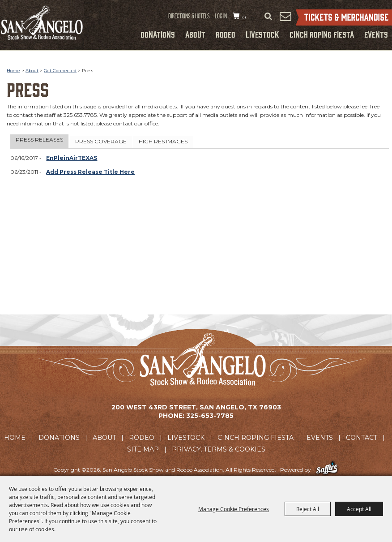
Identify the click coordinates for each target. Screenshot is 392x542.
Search (268, 17)
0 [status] (244, 17)
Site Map (143, 449)
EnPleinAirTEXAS (72, 158)
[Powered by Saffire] (327, 470)
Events (376, 34)
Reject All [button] (308, 509)
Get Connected (60, 71)
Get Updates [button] (285, 16)
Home (13, 71)
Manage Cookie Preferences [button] (234, 509)
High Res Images (163, 141)
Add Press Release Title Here (90, 172)
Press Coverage (101, 141)
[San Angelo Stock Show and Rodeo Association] (42, 23)
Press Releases (39, 140)
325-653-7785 (210, 416)
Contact (362, 438)
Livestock (262, 34)
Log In (221, 16)
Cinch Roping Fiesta (322, 34)
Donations (158, 34)
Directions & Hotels (189, 16)
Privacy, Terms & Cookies (219, 449)
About (195, 34)
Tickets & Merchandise (344, 17)
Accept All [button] (359, 509)
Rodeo (226, 34)
